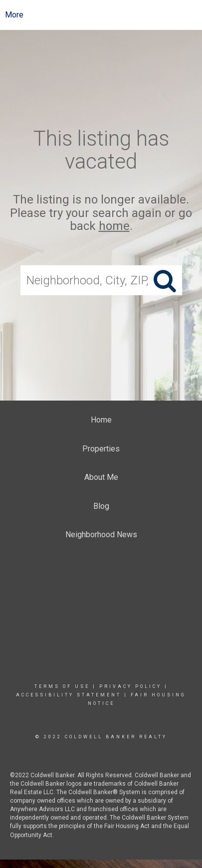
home (114, 226)
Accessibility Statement (69, 695)
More (14, 15)
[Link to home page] (101, 15)
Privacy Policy (130, 686)
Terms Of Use (62, 686)
